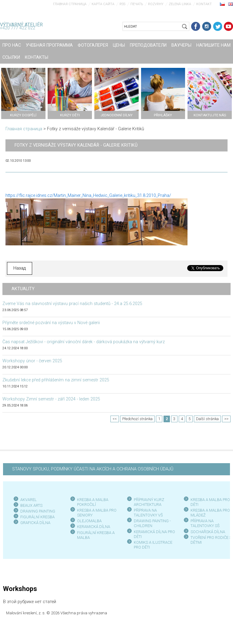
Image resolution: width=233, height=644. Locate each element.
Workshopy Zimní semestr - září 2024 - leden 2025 (51, 399)
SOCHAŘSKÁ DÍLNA (208, 532)
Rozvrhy (156, 4)
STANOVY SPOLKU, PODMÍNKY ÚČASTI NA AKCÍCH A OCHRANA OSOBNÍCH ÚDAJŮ (93, 469)
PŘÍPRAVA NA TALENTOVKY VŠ (148, 513)
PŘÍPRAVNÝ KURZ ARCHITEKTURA (149, 502)
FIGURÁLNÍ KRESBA (37, 517)
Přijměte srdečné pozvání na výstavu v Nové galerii (51, 323)
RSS (122, 4)
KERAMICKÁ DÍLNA (94, 527)
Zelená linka (180, 4)
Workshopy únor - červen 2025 (32, 361)
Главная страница (70, 4)
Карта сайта (103, 4)
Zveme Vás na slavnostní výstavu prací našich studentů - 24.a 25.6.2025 (72, 304)
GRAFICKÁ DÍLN (34, 523)
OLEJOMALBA (89, 521)
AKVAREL (29, 500)
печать (137, 4)
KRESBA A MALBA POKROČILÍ (93, 502)
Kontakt (204, 4)
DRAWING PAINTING (38, 511)
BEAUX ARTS (31, 505)
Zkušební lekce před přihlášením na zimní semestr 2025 (56, 380)
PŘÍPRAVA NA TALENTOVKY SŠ (205, 523)
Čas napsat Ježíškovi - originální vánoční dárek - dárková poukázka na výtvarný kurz (84, 342)
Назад (20, 268)
